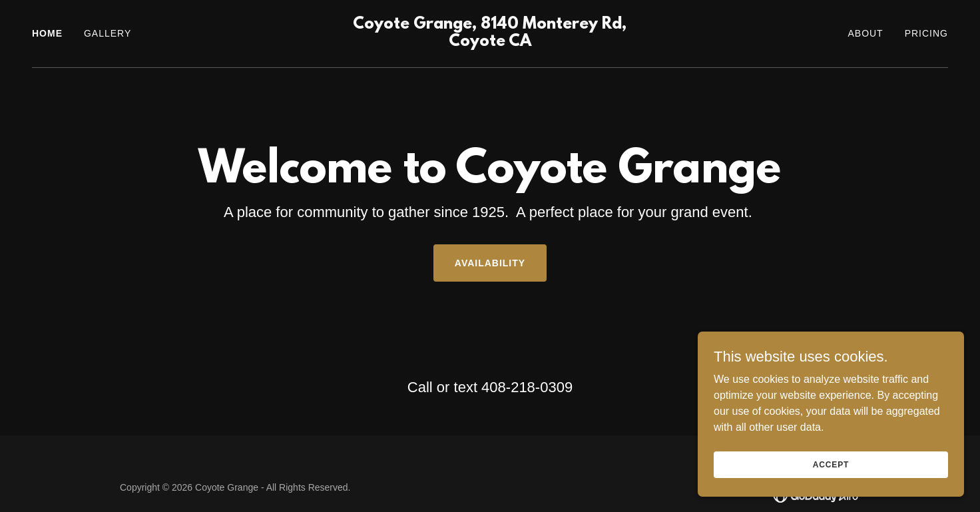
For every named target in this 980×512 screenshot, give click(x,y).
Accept (831, 464)
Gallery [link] (108, 33)
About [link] (865, 33)
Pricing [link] (926, 33)
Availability (490, 263)
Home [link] (47, 33)
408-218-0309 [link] (527, 387)
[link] (490, 42)
